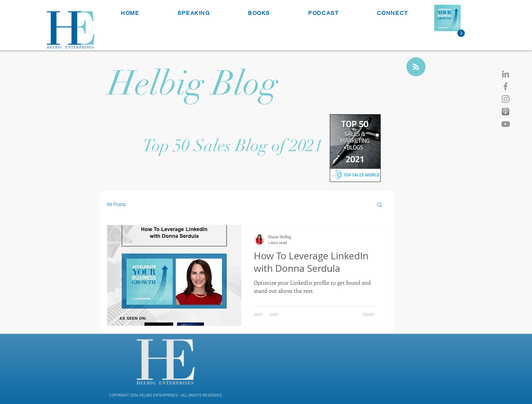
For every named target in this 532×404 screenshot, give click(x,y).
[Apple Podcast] (506, 112)
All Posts (116, 204)
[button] (379, 205)
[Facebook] (506, 86)
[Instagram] (506, 99)
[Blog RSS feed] (416, 67)
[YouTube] (506, 124)
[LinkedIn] (506, 74)
